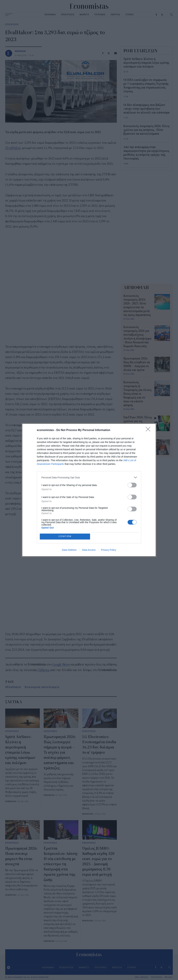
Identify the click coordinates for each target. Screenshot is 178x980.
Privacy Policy (109, 550)
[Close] (149, 430)
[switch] (132, 485)
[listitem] (89, 477)
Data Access (89, 550)
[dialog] (89, 490)
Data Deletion (69, 550)
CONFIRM (65, 536)
